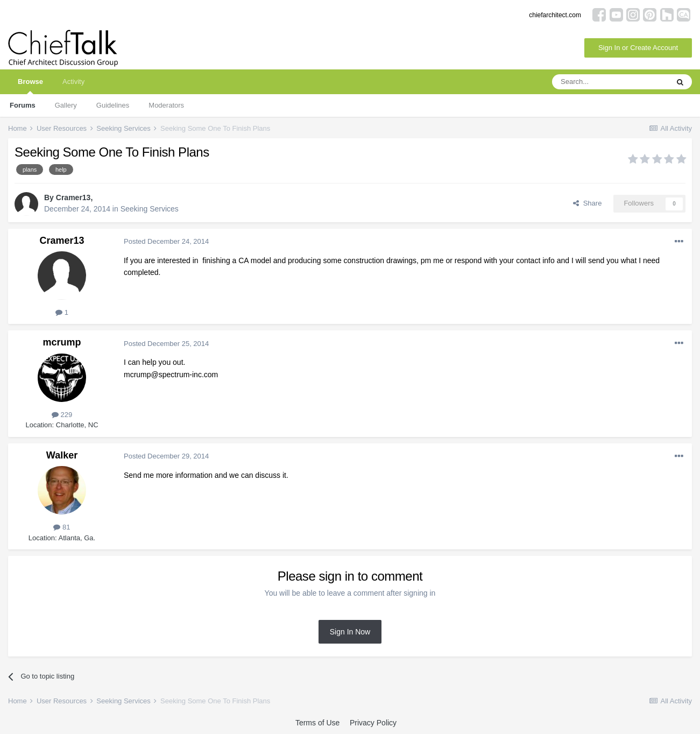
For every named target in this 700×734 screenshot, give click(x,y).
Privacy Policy (373, 723)
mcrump (62, 342)
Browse (30, 86)
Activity (73, 82)
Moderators (166, 105)
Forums (23, 105)
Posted (166, 241)
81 (62, 527)
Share (587, 203)
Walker (62, 455)
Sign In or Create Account (638, 48)
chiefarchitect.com (555, 15)
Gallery (66, 105)
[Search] (610, 82)
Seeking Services (150, 209)
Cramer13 (73, 197)
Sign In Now (350, 632)
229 (62, 415)
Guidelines (113, 105)
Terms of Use (317, 723)
